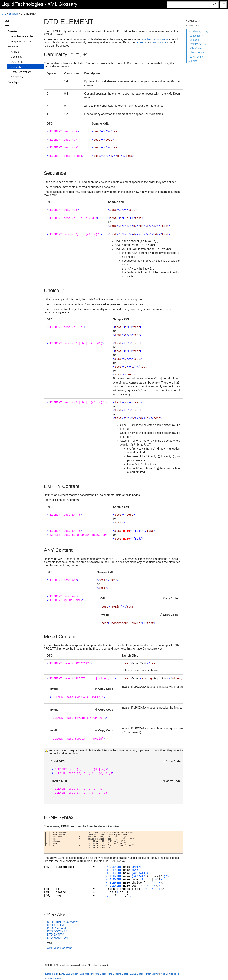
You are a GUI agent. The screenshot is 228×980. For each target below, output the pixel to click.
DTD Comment (56, 928)
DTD (4, 14)
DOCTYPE (17, 62)
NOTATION (17, 77)
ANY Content (196, 48)
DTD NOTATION (57, 938)
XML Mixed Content (59, 948)
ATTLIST (16, 52)
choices (142, 42)
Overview (13, 31)
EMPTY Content (198, 44)
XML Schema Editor (118, 974)
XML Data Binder (69, 974)
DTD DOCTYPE (57, 931)
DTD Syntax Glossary (20, 42)
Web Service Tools (170, 974)
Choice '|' (194, 40)
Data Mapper (86, 974)
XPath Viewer (152, 974)
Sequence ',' (196, 36)
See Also (192, 61)
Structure (13, 14)
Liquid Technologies (22, 4)
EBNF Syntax (197, 57)
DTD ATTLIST (56, 925)
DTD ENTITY (55, 935)
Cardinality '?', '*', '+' (200, 32)
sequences (160, 42)
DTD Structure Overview (62, 922)
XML (7, 21)
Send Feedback (53, 979)
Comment (16, 57)
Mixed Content (197, 53)
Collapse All (194, 21)
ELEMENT (17, 67)
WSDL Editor (136, 974)
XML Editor (100, 974)
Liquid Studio (52, 974)
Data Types (14, 82)
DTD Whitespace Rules (21, 36)
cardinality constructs (155, 39)
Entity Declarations (21, 72)
